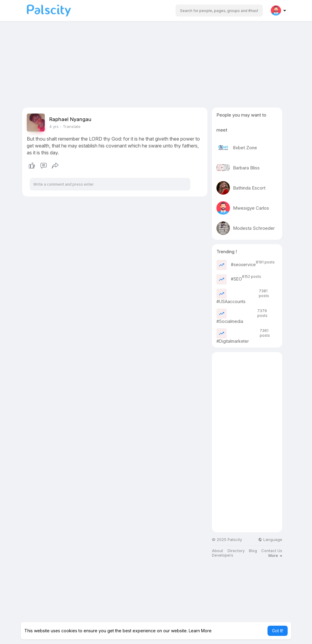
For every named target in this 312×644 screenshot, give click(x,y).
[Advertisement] (156, 65)
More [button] (275, 555)
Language (270, 540)
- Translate (70, 126)
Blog (253, 551)
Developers (223, 555)
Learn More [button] (200, 631)
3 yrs (54, 126)
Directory (236, 551)
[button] (219, 11)
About (217, 551)
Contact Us (272, 551)
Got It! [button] (278, 631)
